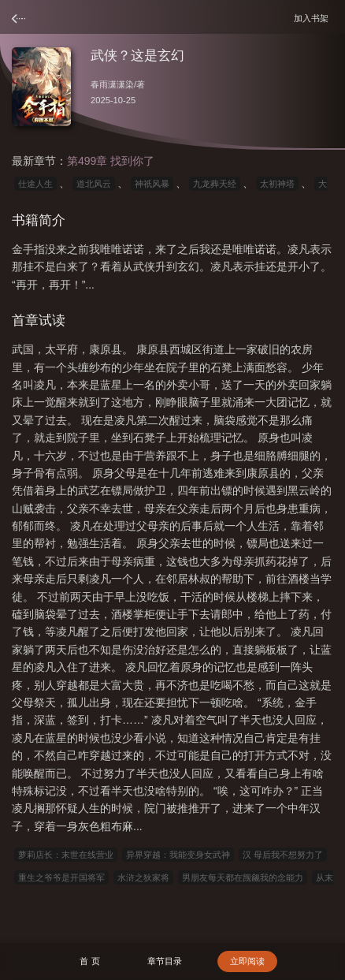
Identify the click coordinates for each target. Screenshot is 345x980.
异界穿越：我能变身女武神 (178, 855)
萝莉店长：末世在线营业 (66, 855)
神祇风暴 (152, 184)
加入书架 (313, 18)
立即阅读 (247, 961)
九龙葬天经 (215, 184)
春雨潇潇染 (112, 84)
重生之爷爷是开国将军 (61, 878)
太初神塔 (277, 184)
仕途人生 (35, 184)
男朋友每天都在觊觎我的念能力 (243, 878)
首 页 (89, 961)
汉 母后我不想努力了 (283, 855)
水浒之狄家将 (143, 878)
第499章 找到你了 (111, 161)
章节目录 (165, 961)
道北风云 (94, 184)
